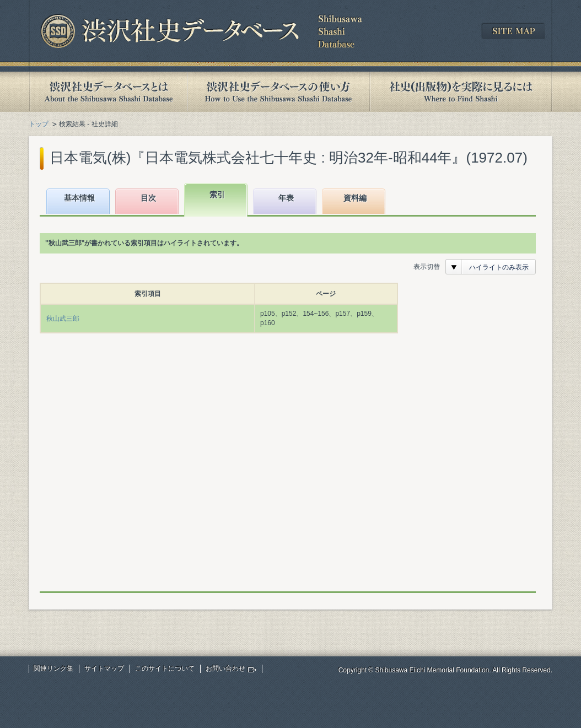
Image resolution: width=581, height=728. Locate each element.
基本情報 (79, 198)
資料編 (355, 198)
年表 (286, 198)
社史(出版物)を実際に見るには (461, 92)
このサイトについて (165, 668)
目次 (148, 198)
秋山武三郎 (63, 319)
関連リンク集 (53, 668)
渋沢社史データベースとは (108, 92)
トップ (39, 124)
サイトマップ (104, 668)
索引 (217, 195)
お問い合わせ (225, 668)
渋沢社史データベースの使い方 (278, 92)
